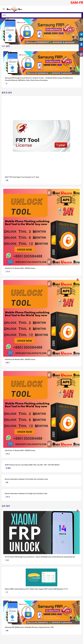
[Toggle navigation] (4, 9)
